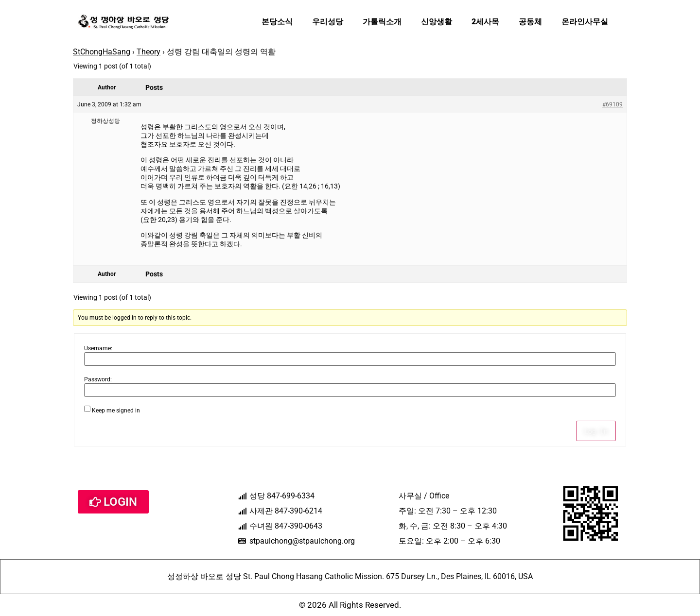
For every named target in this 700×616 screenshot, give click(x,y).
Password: (98, 379)
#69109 (612, 104)
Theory (149, 52)
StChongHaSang (102, 52)
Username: (98, 348)
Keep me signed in (116, 411)
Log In (596, 431)
